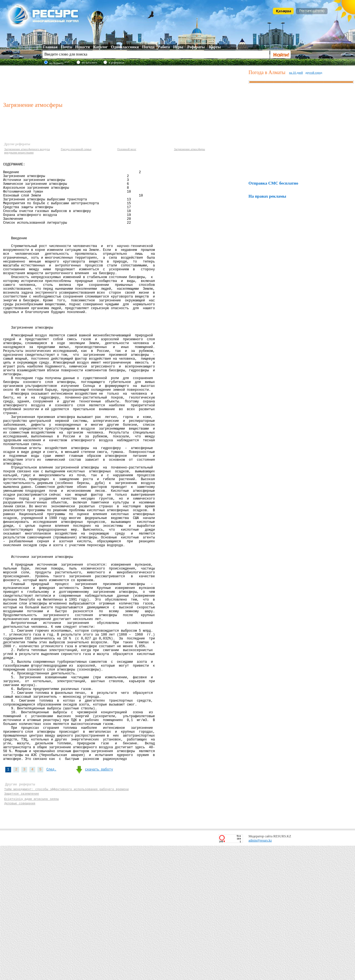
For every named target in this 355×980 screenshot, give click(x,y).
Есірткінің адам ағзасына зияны (32, 931)
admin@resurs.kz (260, 975)
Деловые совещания (20, 937)
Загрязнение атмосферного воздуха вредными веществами (27, 151)
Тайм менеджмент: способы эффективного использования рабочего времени (66, 921)
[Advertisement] (125, 83)
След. (51, 898)
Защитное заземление (21, 926)
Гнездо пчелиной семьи (76, 149)
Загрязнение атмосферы (189, 149)
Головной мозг (127, 149)
